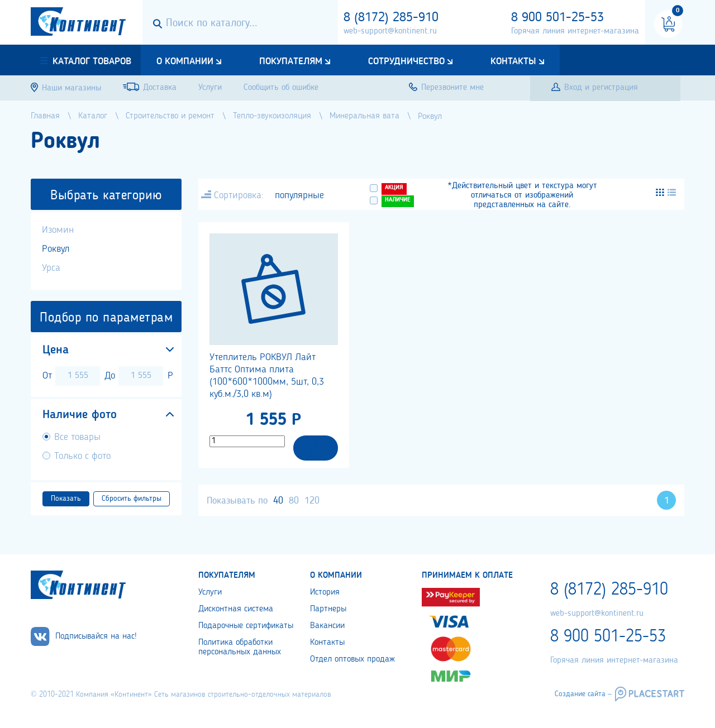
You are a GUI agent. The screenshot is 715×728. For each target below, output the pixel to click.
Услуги (210, 592)
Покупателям (291, 61)
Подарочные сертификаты (246, 626)
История (325, 592)
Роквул (56, 249)
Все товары (77, 437)
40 (278, 501)
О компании (185, 61)
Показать (66, 499)
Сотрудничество (406, 61)
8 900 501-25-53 (557, 18)
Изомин (58, 230)
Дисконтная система (236, 609)
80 (294, 501)
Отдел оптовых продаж (352, 659)
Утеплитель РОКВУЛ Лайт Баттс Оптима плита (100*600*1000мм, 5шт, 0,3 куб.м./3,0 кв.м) (267, 376)
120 (312, 501)
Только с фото (82, 456)
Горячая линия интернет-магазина (575, 31)
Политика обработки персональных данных (240, 647)
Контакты (513, 61)
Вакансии (327, 626)
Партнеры (328, 609)
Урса (51, 268)
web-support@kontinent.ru (390, 31)
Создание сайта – (583, 694)
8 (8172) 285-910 (391, 18)
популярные (299, 195)
